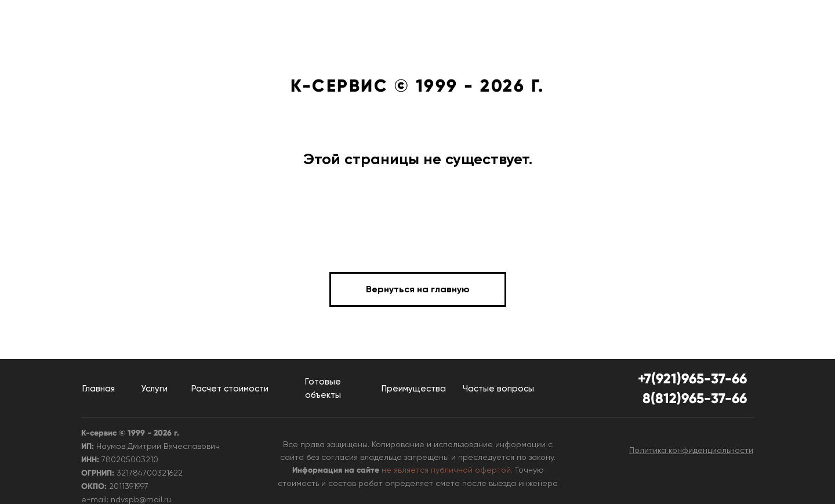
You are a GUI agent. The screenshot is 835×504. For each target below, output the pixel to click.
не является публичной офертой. (447, 470)
